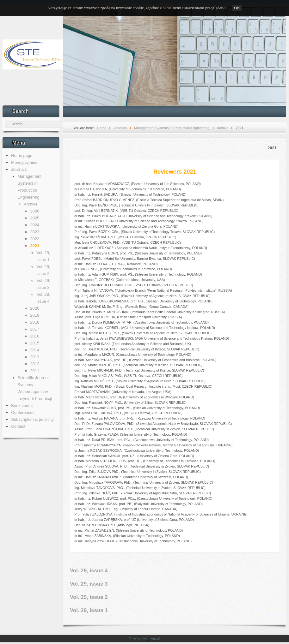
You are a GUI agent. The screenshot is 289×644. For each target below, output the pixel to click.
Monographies (24, 162)
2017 (35, 329)
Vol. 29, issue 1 (89, 610)
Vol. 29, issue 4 (89, 571)
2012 (35, 364)
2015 (35, 343)
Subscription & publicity (32, 419)
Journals (19, 169)
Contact (18, 426)
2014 (35, 350)
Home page (22, 155)
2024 (35, 225)
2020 (35, 308)
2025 (35, 218)
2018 (35, 322)
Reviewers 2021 (175, 172)
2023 (35, 232)
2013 (35, 357)
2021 (35, 246)
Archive (31, 204)
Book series (22, 405)
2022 (35, 239)
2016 (35, 336)
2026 (35, 211)
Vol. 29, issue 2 (89, 597)
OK (237, 8)
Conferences (23, 412)
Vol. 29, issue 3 (89, 584)
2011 (35, 371)
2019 (35, 315)
